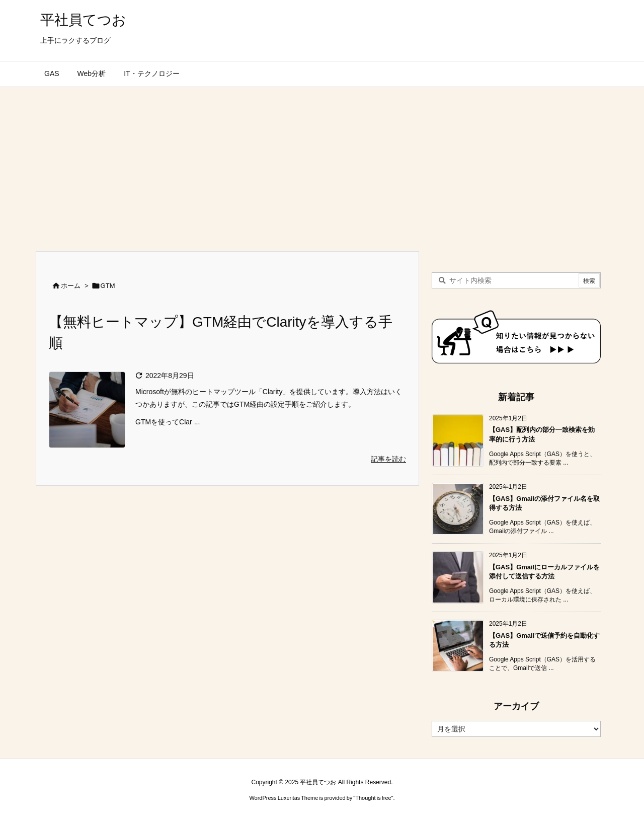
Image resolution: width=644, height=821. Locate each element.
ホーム (71, 286)
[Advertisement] (322, 163)
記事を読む (388, 459)
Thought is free (373, 798)
